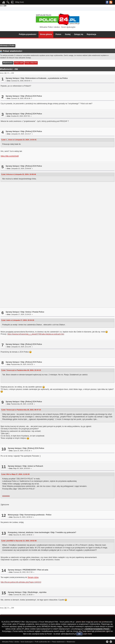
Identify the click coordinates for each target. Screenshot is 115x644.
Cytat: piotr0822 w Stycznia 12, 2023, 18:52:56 (19, 541)
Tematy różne (33, 577)
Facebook (107, 2)
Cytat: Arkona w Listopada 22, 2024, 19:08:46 (19, 174)
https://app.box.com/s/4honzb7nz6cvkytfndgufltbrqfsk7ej (6, 496)
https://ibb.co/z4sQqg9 (10, 156)
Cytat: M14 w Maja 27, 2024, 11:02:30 (15, 474)
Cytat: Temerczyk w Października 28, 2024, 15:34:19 (21, 370)
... (10, 73)
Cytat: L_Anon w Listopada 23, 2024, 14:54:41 (19, 140)
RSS (111, 2)
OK (79, 634)
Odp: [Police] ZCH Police (31, 96)
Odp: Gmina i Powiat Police (32, 312)
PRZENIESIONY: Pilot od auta (35, 570)
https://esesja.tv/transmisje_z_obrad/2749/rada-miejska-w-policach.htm (36, 334)
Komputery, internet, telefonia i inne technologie (28, 532)
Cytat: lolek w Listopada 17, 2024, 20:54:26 (18, 320)
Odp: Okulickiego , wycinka (35, 592)
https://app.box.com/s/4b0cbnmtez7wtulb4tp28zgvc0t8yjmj (6, 495)
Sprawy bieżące (12, 78)
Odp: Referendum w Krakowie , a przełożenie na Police (44, 78)
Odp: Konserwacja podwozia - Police (36, 515)
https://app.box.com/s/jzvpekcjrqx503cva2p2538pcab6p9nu (6, 496)
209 (13, 73)
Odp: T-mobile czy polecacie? (63, 532)
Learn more (87, 634)
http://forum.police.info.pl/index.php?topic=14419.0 (21, 582)
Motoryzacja (13, 515)
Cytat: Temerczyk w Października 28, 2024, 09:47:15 (21, 410)
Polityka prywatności (28, 34)
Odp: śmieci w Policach (33, 466)
